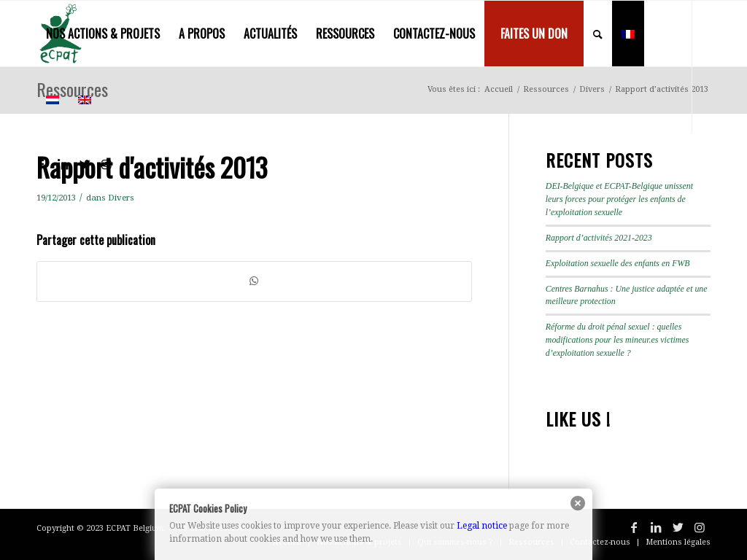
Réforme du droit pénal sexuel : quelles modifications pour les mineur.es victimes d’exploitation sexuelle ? (618, 340)
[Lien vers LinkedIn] (63, 164)
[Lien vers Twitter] (85, 164)
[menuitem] (103, 34)
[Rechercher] (598, 34)
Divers (121, 198)
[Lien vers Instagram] (107, 164)
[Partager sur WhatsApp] (254, 281)
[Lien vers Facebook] (41, 164)
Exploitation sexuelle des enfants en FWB (618, 263)
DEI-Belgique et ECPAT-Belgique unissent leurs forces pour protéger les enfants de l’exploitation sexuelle (619, 199)
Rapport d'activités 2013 (152, 167)
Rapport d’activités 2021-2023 (599, 238)
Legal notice (482, 526)
